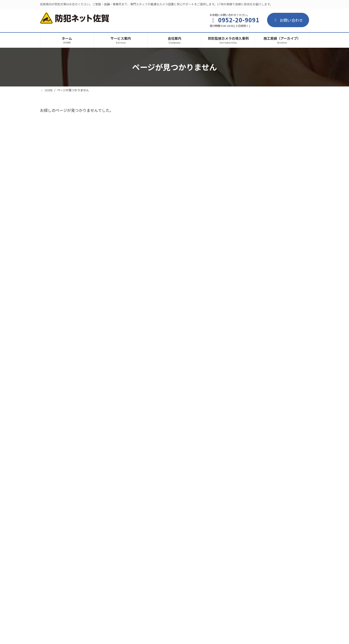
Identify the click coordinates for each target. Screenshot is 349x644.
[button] (174, 542)
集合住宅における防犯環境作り (262, 145)
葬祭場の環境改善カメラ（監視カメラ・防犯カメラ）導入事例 (271, 294)
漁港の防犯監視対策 (252, 164)
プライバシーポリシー (63, 570)
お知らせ (265, 216)
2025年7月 (246, 351)
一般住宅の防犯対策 (252, 222)
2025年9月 (246, 341)
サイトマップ (101, 570)
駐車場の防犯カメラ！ (254, 316)
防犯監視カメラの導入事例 (274, 120)
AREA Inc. (182, 636)
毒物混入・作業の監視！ (256, 203)
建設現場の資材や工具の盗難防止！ (265, 184)
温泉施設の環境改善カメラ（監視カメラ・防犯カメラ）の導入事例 (271, 269)
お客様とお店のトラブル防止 (260, 126)
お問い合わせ (288, 20)
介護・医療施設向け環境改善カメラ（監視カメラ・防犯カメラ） (271, 244)
